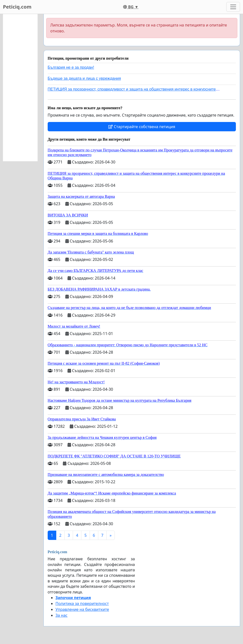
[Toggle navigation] (233, 7)
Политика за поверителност (82, 604)
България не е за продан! (71, 67)
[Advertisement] (20, 88)
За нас (62, 615)
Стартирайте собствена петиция (142, 127)
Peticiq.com (17, 7)
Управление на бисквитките (82, 609)
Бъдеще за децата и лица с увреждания (84, 78)
